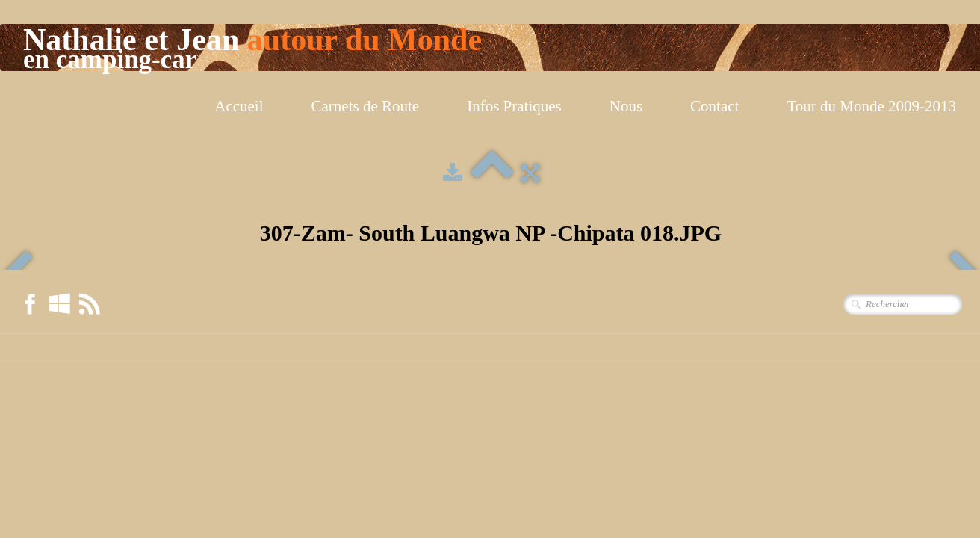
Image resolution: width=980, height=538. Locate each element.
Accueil (239, 106)
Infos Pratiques (514, 106)
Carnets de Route (366, 106)
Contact (714, 106)
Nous (626, 106)
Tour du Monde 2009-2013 (871, 106)
